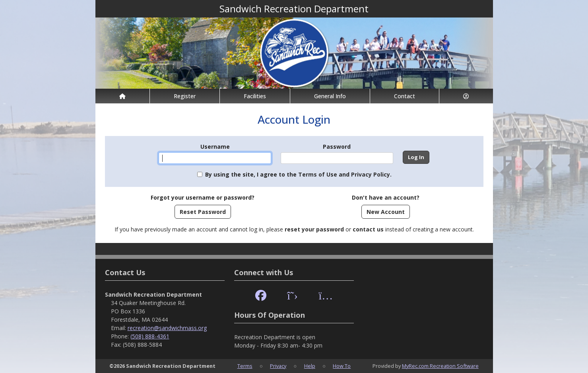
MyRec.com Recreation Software (440, 366)
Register (185, 96)
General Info (330, 96)
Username (215, 147)
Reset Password (203, 212)
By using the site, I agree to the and (298, 174)
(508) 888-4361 (150, 336)
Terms (245, 366)
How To (342, 366)
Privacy (278, 366)
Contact (405, 96)
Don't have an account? (386, 197)
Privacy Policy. (371, 174)
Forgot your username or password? (203, 197)
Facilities (255, 96)
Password (337, 147)
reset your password (314, 229)
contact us (368, 229)
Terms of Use (318, 174)
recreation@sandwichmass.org (167, 328)
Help (310, 366)
